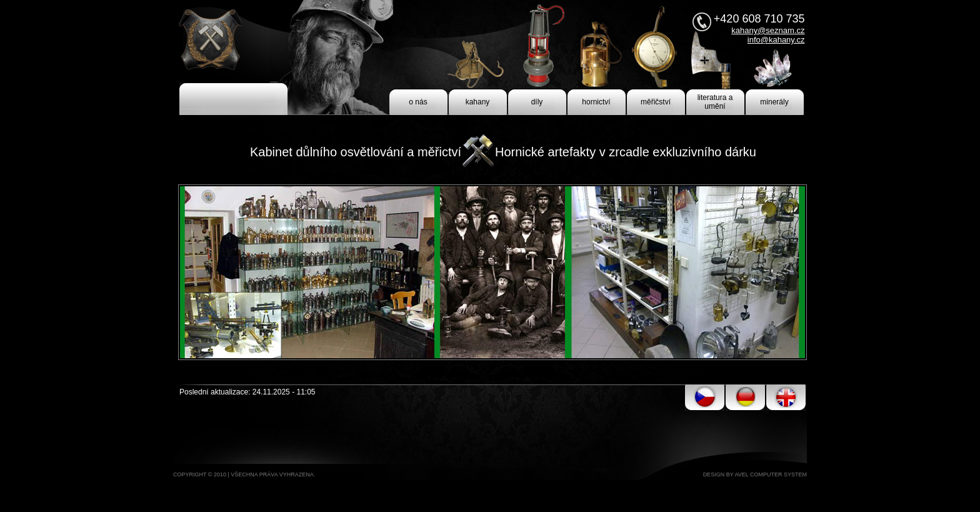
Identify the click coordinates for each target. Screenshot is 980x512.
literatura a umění (715, 102)
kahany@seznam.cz (768, 30)
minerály (774, 102)
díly (537, 102)
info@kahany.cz (776, 40)
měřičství (656, 102)
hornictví (596, 102)
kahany (478, 102)
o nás (418, 102)
